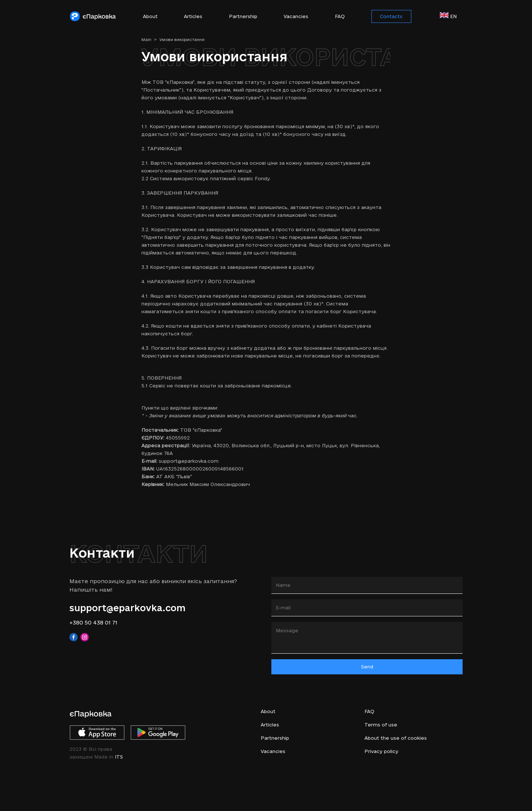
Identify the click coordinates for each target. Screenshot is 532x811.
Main (149, 40)
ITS (119, 757)
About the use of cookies (396, 738)
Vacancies (296, 16)
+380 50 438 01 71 (93, 622)
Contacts (391, 16)
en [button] (451, 16)
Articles (193, 16)
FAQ (340, 16)
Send (367, 667)
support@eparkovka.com (127, 608)
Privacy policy (381, 751)
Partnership (243, 16)
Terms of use (381, 725)
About (150, 16)
